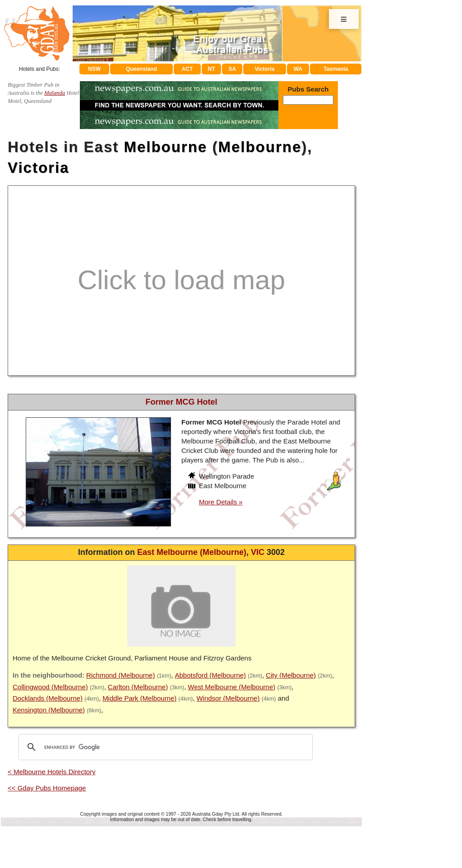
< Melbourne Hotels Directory (52, 772)
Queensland (141, 69)
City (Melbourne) (291, 675)
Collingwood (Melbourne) (50, 687)
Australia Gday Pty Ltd (216, 814)
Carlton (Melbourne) (138, 687)
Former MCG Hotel (181, 402)
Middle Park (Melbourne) (139, 698)
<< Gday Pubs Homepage (47, 788)
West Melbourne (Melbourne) (231, 687)
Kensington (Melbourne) (49, 710)
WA (298, 69)
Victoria (265, 69)
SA (233, 69)
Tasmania (336, 69)
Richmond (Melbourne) (121, 675)
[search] (164, 747)
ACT (187, 69)
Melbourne (165, 147)
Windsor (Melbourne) (228, 698)
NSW (94, 69)
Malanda (55, 93)
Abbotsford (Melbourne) (211, 675)
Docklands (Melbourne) (48, 698)
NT (211, 69)
